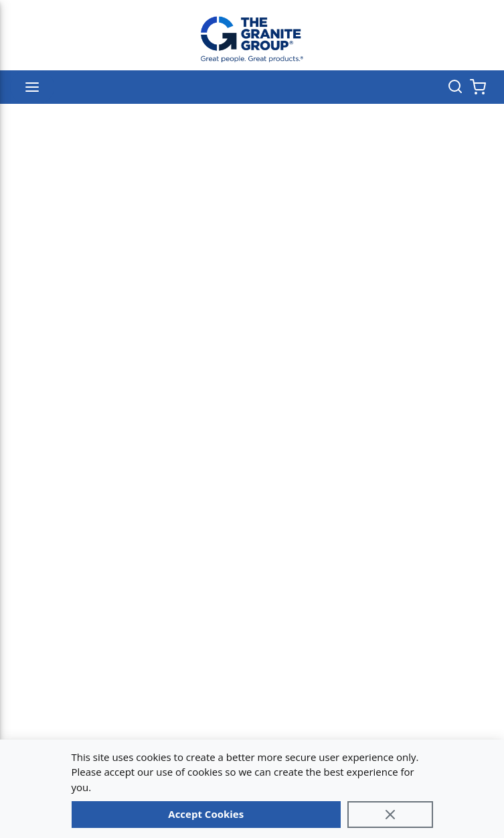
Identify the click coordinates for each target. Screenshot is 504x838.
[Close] (390, 815)
